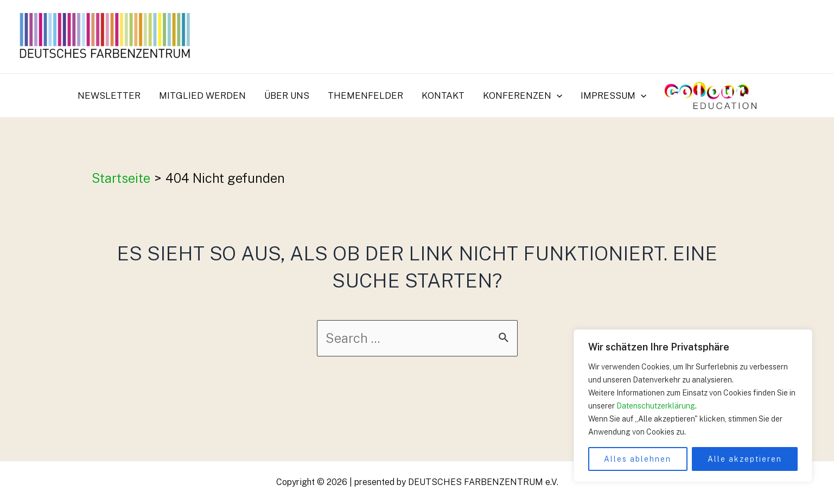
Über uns (287, 95)
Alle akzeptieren (745, 459)
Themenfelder (365, 95)
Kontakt (443, 95)
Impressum (613, 95)
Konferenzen (523, 95)
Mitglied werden (202, 95)
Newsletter (109, 95)
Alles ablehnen (638, 459)
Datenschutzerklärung (656, 406)
